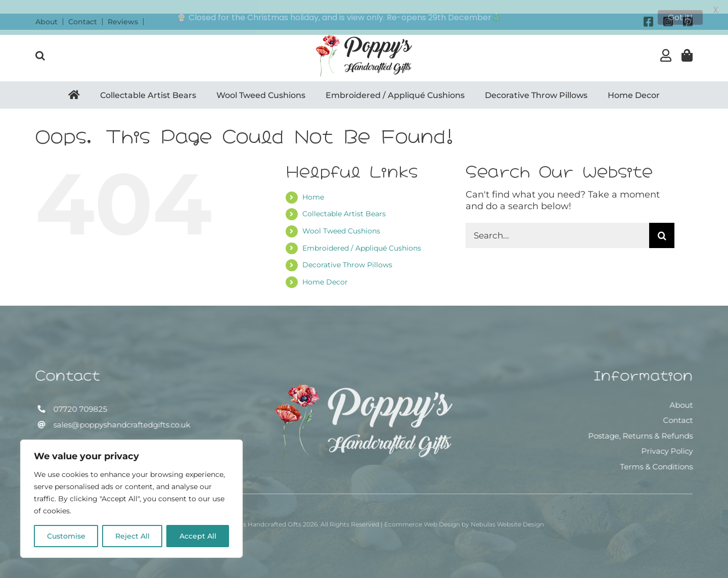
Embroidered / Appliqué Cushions (362, 234)
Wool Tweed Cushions (341, 217)
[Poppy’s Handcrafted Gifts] (364, 378)
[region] (131, 499)
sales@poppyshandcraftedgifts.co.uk (121, 412)
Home (313, 183)
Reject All (132, 536)
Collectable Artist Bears (344, 201)
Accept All (198, 536)
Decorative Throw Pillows (347, 252)
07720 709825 (79, 396)
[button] (40, 42)
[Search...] (557, 222)
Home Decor (325, 268)
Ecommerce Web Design (422, 514)
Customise (66, 536)
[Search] (662, 222)
